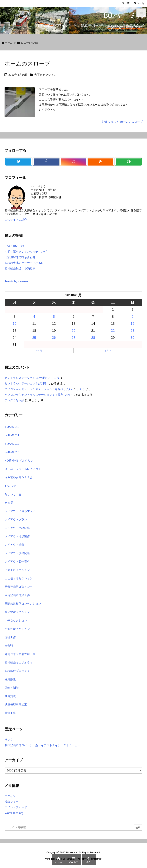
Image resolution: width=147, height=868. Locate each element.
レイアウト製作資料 (17, 562)
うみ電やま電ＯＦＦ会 (19, 477)
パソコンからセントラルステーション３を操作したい (38, 389)
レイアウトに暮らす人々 (20, 511)
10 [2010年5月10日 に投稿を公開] (14, 324)
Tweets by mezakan (17, 281)
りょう (55, 378)
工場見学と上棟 (14, 246)
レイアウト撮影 (14, 545)
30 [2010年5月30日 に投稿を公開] (132, 338)
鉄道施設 (10, 696)
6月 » (108, 351)
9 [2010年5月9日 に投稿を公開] (132, 317)
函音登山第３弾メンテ (19, 587)
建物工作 (10, 637)
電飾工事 (10, 713)
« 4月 (39, 351)
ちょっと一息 (13, 494)
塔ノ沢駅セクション (17, 612)
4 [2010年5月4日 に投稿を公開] (34, 317)
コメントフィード (16, 807)
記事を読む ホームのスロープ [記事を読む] (122, 122)
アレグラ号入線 (14, 400)
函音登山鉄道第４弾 (17, 595)
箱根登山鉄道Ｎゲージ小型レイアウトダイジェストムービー (42, 745)
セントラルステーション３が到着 (26, 378)
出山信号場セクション (19, 578)
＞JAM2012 (12, 444)
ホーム (9, 43)
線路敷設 (10, 679)
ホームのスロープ (27, 64)
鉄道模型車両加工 (16, 705)
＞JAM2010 (12, 427)
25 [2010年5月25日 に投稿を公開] (34, 338)
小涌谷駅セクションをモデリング (26, 252)
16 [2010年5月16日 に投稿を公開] (132, 324)
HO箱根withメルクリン (19, 461)
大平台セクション (45, 75)
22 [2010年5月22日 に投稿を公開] (113, 331)
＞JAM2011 (12, 435)
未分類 (9, 646)
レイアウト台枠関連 (17, 528)
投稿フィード (13, 802)
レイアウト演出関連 (17, 553)
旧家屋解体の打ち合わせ (20, 257)
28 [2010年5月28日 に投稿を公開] (93, 338)
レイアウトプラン (16, 519)
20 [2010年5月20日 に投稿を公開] (73, 331)
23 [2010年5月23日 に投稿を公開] (132, 331)
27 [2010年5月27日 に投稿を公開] (73, 338)
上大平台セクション (17, 570)
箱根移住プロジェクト (19, 671)
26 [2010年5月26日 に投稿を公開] (54, 338)
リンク (9, 740)
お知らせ (10, 486)
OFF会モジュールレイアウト (23, 469)
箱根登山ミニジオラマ (19, 662)
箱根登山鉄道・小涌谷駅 (20, 268)
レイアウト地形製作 (17, 536)
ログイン (10, 796)
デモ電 (9, 503)
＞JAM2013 (12, 452)
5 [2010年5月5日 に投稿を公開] (54, 317)
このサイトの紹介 (16, 220)
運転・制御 (12, 688)
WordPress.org (14, 813)
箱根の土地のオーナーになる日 (24, 263)
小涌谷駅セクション (17, 629)
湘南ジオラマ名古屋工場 (20, 654)
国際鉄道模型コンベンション (23, 604)
